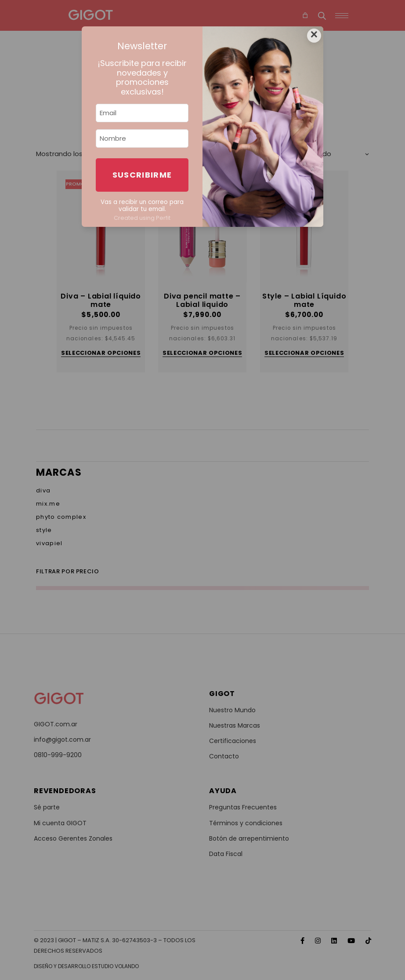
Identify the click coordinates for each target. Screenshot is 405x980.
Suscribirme (142, 175)
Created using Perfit (142, 218)
